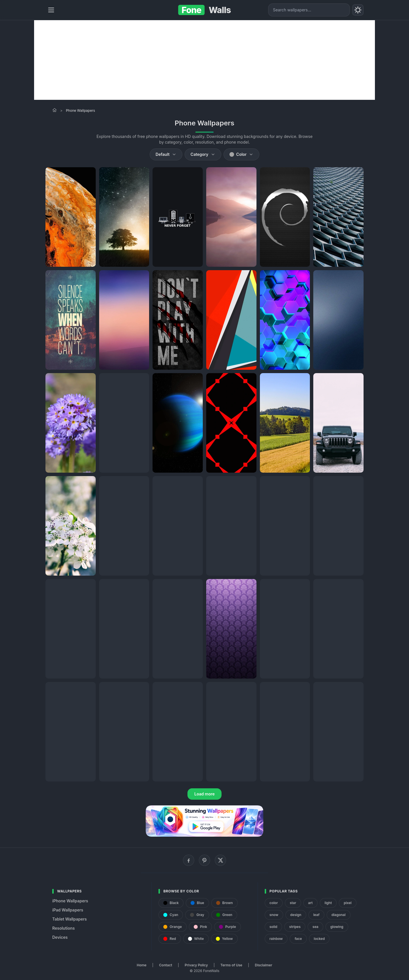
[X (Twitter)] (220, 860)
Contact (166, 965)
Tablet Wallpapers (69, 919)
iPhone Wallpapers (70, 901)
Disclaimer (263, 965)
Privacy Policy (196, 965)
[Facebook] (189, 860)
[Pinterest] (204, 860)
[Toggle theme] (358, 10)
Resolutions (63, 928)
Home (142, 965)
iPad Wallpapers (68, 910)
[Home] (55, 110)
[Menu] (51, 10)
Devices (60, 937)
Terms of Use (231, 965)
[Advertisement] (204, 60)
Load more (204, 794)
